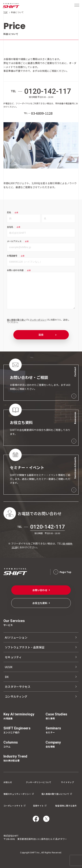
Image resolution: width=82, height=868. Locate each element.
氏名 (9, 212)
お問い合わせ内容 (15, 270)
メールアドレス (14, 241)
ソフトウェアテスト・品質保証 (25, 647)
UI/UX (9, 667)
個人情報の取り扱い (16, 320)
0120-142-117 (48, 91)
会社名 (10, 227)
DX (7, 677)
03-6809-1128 (42, 113)
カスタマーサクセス (18, 687)
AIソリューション (16, 637)
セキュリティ (13, 657)
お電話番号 (12, 256)
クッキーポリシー (38, 320)
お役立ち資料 (40, 603)
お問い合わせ (40, 590)
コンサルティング (16, 696)
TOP (6, 12)
